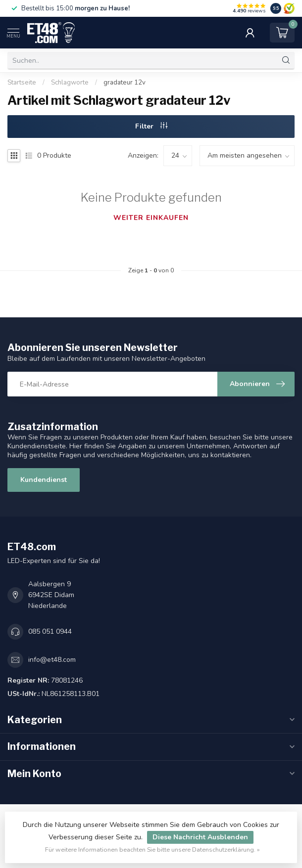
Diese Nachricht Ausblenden (200, 837)
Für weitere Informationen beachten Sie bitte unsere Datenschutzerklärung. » (152, 849)
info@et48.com (52, 660)
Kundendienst (44, 480)
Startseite (22, 83)
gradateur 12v (125, 83)
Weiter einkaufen (151, 218)
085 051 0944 (50, 631)
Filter (151, 126)
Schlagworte (70, 83)
